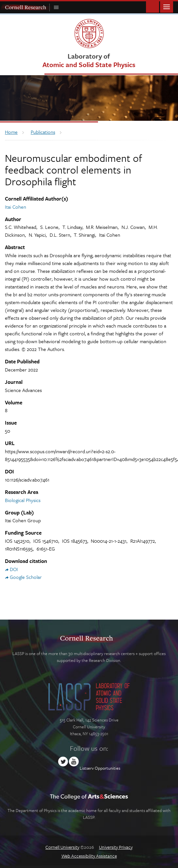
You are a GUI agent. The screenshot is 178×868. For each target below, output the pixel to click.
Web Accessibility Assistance (89, 856)
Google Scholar (26, 577)
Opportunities (107, 768)
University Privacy (116, 847)
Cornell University (62, 847)
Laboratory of (89, 60)
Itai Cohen (16, 207)
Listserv (87, 768)
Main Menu (167, 6)
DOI (14, 569)
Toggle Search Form (153, 6)
